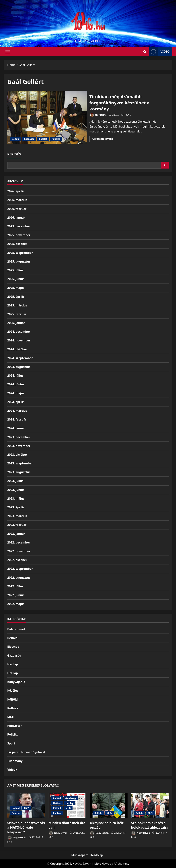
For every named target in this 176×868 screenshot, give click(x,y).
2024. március (17, 411)
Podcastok (15, 726)
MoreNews (102, 864)
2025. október (17, 244)
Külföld (12, 699)
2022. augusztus (19, 578)
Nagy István (17, 838)
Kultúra (13, 708)
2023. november (19, 446)
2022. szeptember (20, 569)
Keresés (14, 154)
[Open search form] (145, 52)
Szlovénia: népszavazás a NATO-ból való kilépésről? (26, 827)
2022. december (19, 542)
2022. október (17, 560)
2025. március (17, 305)
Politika (56, 139)
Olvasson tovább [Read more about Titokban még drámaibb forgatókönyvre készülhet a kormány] (104, 139)
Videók (12, 770)
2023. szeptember (20, 463)
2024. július (15, 376)
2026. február (17, 209)
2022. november (19, 551)
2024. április (16, 402)
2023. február (17, 525)
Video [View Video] (159, 52)
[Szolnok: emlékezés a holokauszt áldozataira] (150, 805)
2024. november (19, 340)
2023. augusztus (19, 472)
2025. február (17, 314)
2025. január (16, 323)
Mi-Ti (11, 717)
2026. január (16, 218)
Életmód (13, 647)
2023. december (19, 437)
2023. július (15, 481)
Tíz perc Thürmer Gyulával (26, 752)
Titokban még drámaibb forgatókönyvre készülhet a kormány (47, 117)
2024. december (19, 332)
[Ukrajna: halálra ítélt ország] (109, 805)
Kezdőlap (97, 855)
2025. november (19, 235)
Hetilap (13, 664)
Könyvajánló (16, 682)
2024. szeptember (20, 358)
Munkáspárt (80, 855)
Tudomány (15, 761)
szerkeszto (98, 115)
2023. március (17, 516)
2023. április (16, 507)
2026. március (17, 200)
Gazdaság (29, 139)
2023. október (17, 455)
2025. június (16, 279)
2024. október (17, 349)
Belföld (16, 139)
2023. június (16, 490)
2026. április (16, 191)
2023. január (16, 534)
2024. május (16, 393)
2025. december (19, 226)
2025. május (16, 288)
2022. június (16, 595)
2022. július (15, 586)
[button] (8, 52)
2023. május (16, 498)
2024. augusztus (19, 367)
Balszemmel (16, 629)
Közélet (43, 139)
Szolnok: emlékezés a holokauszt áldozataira (150, 825)
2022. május (16, 604)
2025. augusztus (19, 261)
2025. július (15, 270)
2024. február (17, 419)
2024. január (16, 428)
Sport (11, 743)
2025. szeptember (20, 253)
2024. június (16, 384)
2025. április (16, 297)
